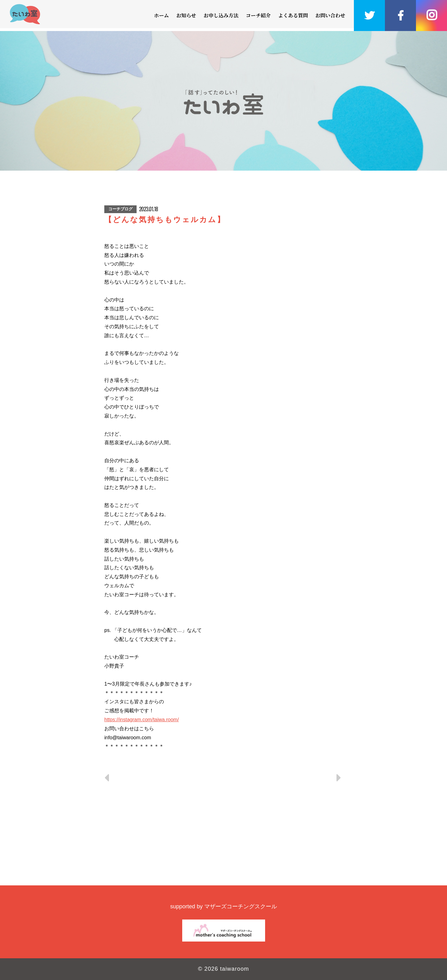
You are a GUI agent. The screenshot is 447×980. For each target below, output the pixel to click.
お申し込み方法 (221, 15)
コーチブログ (120, 209)
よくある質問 (293, 15)
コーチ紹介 (258, 15)
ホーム (161, 15)
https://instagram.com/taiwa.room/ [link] (142, 720)
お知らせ (186, 15)
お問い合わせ (330, 15)
